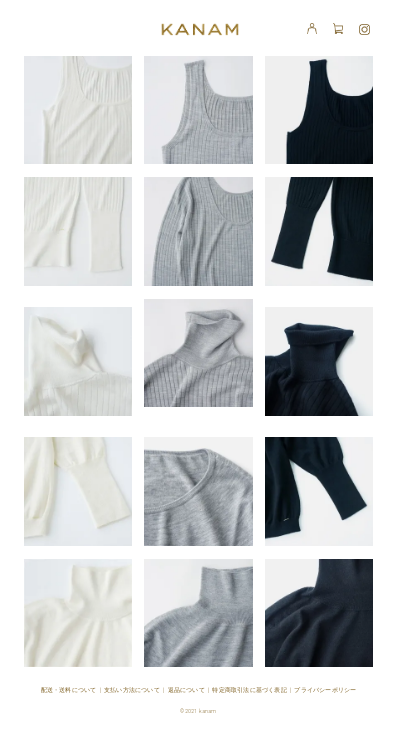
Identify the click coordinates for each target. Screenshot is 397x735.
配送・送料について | (72, 689)
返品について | (190, 689)
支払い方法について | (135, 689)
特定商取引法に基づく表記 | (253, 689)
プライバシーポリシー (325, 689)
